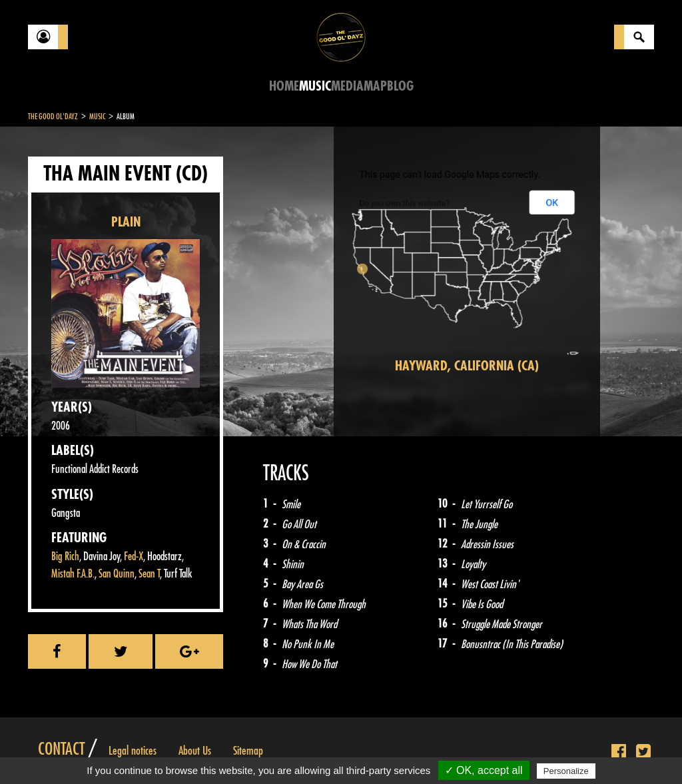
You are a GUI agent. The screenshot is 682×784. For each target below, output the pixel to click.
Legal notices (133, 751)
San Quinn (117, 574)
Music (315, 86)
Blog (400, 86)
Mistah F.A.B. (73, 574)
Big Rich (65, 557)
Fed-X (134, 557)
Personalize (566, 771)
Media (347, 86)
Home (284, 86)
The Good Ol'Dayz (53, 117)
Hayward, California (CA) (467, 366)
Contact (61, 749)
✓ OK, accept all (484, 770)
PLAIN (126, 222)
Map (375, 86)
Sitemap (248, 751)
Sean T (149, 574)
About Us (195, 751)
